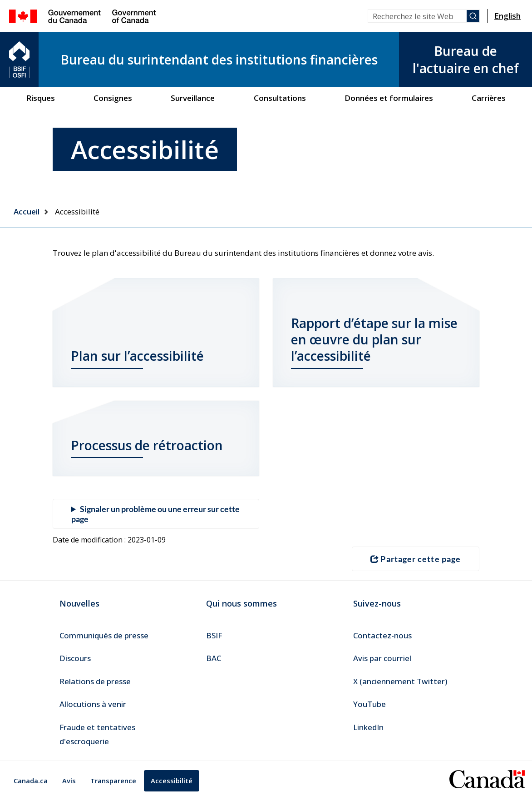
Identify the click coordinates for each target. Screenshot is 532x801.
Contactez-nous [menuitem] (382, 635)
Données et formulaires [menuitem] (389, 98)
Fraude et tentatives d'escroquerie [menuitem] (97, 734)
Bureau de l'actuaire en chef (466, 60)
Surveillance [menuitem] (193, 98)
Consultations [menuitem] (280, 98)
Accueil (27, 211)
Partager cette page (416, 559)
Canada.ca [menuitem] (31, 781)
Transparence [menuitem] (113, 781)
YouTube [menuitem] (369, 704)
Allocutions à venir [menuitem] (93, 704)
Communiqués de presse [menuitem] (104, 635)
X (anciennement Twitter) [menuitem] (400, 681)
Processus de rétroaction (147, 445)
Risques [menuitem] (41, 98)
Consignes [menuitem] (113, 98)
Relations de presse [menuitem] (95, 681)
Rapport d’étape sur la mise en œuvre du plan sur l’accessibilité (374, 340)
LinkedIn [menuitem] (368, 727)
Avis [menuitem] (69, 781)
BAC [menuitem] (214, 658)
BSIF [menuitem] (214, 635)
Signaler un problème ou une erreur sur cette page (155, 514)
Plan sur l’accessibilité (137, 356)
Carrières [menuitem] (489, 98)
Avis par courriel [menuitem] (382, 658)
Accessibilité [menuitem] (172, 781)
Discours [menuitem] (75, 658)
